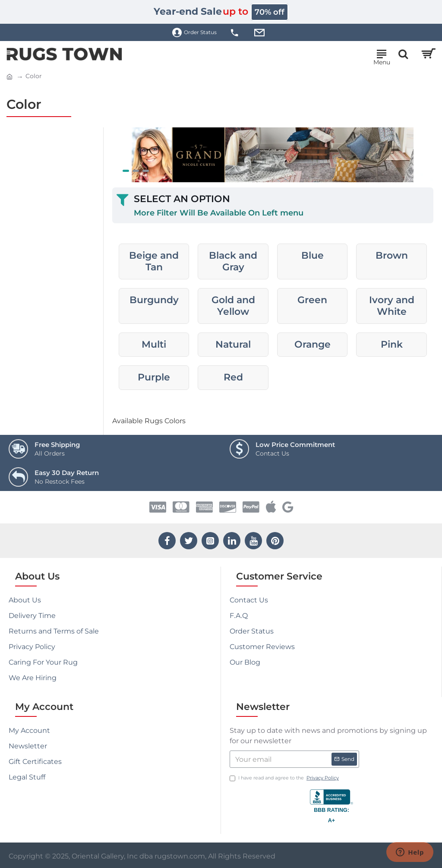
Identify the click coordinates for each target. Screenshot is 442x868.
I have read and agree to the (285, 778)
